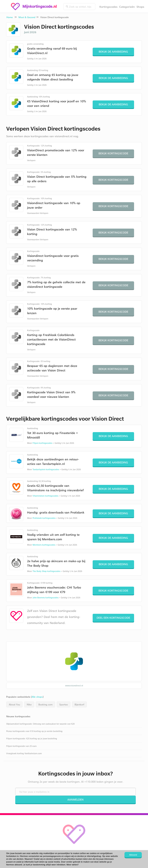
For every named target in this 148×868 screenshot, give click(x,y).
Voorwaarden (33, 213)
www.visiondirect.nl (74, 686)
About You (14, 704)
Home (10, 17)
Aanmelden (76, 799)
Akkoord (133, 855)
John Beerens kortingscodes (46, 598)
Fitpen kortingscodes (42, 443)
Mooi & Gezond (27, 17)
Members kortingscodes (44, 545)
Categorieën (127, 7)
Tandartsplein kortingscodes (46, 469)
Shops (140, 7)
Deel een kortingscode (113, 618)
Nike (29, 704)
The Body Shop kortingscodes (47, 571)
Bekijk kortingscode (113, 153)
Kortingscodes (108, 7)
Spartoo (64, 704)
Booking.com (45, 704)
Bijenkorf (79, 704)
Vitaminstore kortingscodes (45, 496)
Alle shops (37, 697)
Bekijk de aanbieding (113, 52)
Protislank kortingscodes (44, 518)
